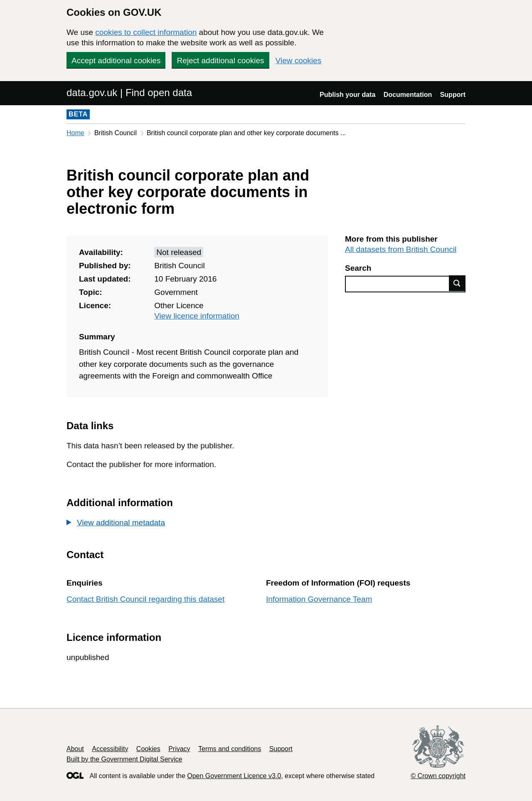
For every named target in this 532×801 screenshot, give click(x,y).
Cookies (148, 749)
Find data (457, 283)
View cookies (299, 61)
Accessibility (110, 749)
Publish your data (347, 95)
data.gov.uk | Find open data (129, 93)
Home (75, 133)
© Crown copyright (438, 776)
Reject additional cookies (220, 61)
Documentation (408, 95)
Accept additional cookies (116, 61)
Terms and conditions (230, 749)
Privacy (179, 749)
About (75, 749)
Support (453, 95)
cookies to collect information (146, 32)
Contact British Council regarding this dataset (145, 599)
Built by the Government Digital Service (124, 759)
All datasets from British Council (401, 249)
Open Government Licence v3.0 (234, 776)
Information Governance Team (319, 599)
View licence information (197, 316)
